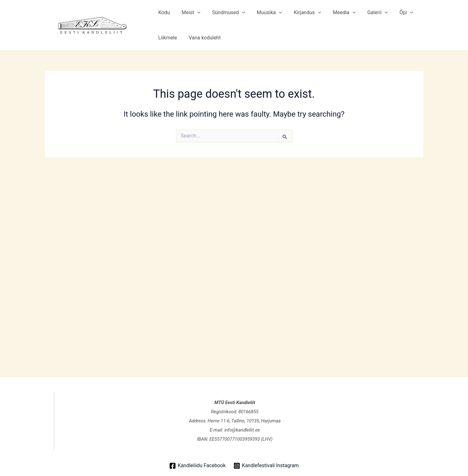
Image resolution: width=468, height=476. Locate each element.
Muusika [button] (263, 13)
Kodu (163, 12)
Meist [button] (188, 13)
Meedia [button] (335, 13)
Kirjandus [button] (300, 13)
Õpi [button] (394, 13)
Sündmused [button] (224, 13)
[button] (195, 13)
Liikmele (167, 38)
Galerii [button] (367, 13)
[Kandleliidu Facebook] (197, 466)
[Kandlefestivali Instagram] (266, 466)
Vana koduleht (202, 38)
